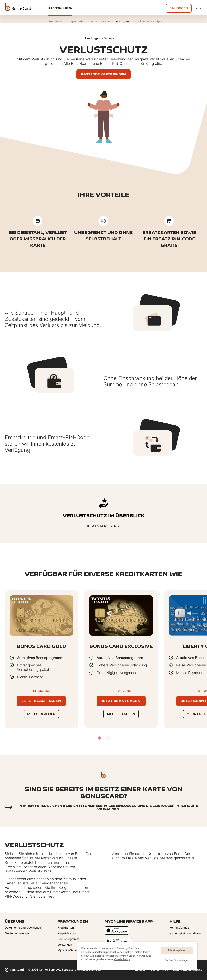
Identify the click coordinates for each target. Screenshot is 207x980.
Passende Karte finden (103, 74)
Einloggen (179, 8)
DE (199, 8)
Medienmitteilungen (18, 933)
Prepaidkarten (67, 933)
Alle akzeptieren (177, 950)
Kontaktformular (180, 928)
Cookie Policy (122, 959)
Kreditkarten (66, 928)
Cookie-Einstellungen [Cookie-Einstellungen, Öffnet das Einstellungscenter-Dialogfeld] (177, 960)
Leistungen (93, 38)
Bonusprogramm (68, 939)
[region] (137, 956)
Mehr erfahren (41, 714)
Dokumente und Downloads (23, 928)
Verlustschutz (113, 38)
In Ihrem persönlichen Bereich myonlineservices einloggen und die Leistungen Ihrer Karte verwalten (108, 807)
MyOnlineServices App (72, 950)
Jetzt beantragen (41, 701)
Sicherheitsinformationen (186, 933)
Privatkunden (60, 8)
